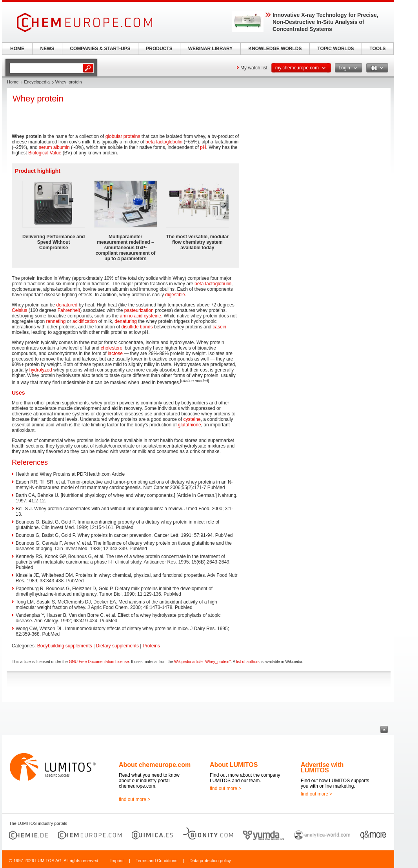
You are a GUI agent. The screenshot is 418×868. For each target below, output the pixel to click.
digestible (175, 295)
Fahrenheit (69, 310)
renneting (56, 321)
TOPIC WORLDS (335, 49)
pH (203, 147)
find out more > (134, 799)
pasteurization (139, 310)
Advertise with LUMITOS (322, 767)
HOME (17, 49)
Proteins (151, 646)
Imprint (117, 861)
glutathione (190, 425)
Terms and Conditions (156, 861)
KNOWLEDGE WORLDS (275, 49)
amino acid (131, 316)
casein (219, 327)
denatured (67, 305)
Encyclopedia (37, 82)
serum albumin (54, 147)
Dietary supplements (117, 646)
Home (13, 82)
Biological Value (45, 153)
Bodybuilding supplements (65, 646)
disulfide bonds (137, 327)
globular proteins (123, 136)
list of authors (248, 662)
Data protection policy (210, 861)
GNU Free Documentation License (99, 662)
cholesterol (112, 348)
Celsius (19, 310)
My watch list (254, 68)
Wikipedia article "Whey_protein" (202, 662)
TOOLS (377, 49)
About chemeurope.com (155, 765)
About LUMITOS (234, 765)
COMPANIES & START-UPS (100, 49)
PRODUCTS (159, 49)
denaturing (126, 321)
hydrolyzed (41, 370)
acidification (85, 321)
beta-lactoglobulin (164, 142)
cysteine (153, 316)
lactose (115, 353)
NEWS (47, 49)
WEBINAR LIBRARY (211, 49)
